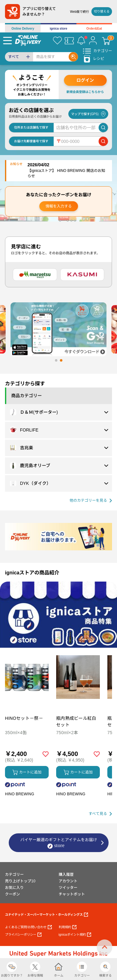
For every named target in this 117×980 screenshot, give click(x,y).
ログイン (85, 80)
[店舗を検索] (103, 128)
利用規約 (68, 927)
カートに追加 (27, 772)
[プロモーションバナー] (58, 615)
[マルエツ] (35, 275)
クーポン (12, 894)
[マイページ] (93, 41)
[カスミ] (82, 275)
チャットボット (72, 894)
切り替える (102, 11)
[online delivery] (28, 40)
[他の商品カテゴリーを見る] (91, 501)
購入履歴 (66, 875)
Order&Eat (94, 29)
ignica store (58, 29)
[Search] (51, 57)
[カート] (106, 41)
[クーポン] (69, 41)
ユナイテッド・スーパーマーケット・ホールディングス (46, 915)
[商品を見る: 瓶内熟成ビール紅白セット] (78, 709)
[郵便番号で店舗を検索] (103, 141)
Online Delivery (23, 29)
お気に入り (14, 888)
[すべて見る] (100, 814)
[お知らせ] (81, 41)
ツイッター (68, 888)
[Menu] (7, 41)
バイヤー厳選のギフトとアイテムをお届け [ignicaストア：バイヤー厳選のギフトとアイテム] (59, 843)
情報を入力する (59, 206)
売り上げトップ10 (20, 881)
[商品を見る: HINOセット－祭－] (27, 709)
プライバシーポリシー (23, 935)
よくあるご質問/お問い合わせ (28, 927)
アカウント (68, 881)
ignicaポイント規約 (75, 935)
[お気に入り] (57, 41)
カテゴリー (14, 875)
